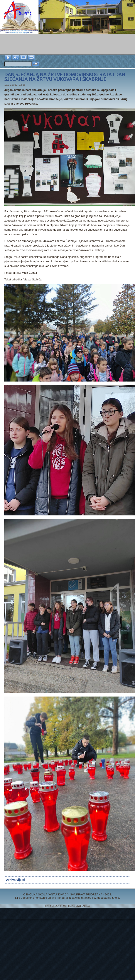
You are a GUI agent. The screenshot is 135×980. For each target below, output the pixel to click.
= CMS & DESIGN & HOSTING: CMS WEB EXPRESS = (67, 906)
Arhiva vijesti (16, 880)
